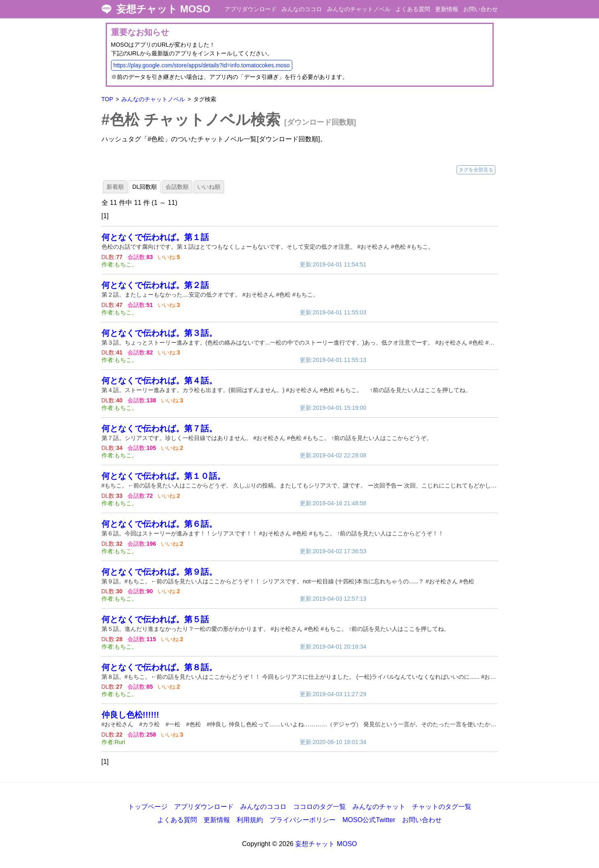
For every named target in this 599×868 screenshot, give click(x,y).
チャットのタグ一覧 (442, 807)
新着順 (115, 187)
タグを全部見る (476, 170)
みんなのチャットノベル (359, 9)
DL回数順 (145, 187)
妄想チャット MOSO (163, 9)
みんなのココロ (302, 9)
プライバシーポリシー (303, 820)
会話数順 (177, 187)
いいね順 (209, 187)
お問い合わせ (481, 9)
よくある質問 (413, 9)
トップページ (148, 807)
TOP (108, 99)
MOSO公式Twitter (369, 820)
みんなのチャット (379, 807)
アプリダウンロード (251, 9)
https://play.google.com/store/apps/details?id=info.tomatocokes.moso (202, 65)
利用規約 (250, 820)
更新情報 (447, 9)
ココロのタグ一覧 (320, 807)
